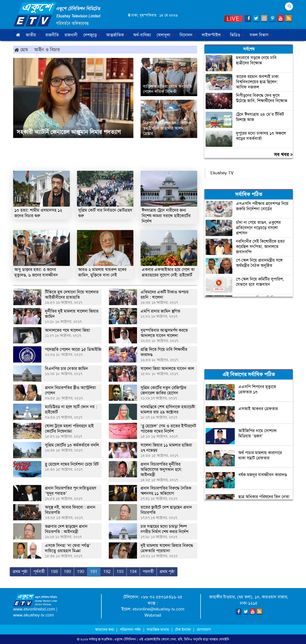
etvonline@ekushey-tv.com (158, 609)
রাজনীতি (52, 35)
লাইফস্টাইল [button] (213, 35)
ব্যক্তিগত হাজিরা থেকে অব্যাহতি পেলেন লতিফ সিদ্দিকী (167, 89)
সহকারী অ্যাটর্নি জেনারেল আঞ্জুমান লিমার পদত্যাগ (69, 132)
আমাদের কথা (105, 630)
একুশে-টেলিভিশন (125, 639)
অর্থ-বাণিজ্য (142, 35)
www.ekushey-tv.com (33, 615)
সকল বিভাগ (261, 35)
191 (94, 572)
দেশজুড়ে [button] (92, 35)
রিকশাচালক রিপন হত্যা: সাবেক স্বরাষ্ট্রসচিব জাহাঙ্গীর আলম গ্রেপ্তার (167, 128)
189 (67, 572)
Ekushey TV (222, 173)
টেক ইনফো (183, 630)
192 (107, 572)
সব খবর (283, 154)
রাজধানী (71, 35)
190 (81, 572)
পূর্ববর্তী (39, 572)
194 (133, 572)
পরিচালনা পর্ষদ (130, 630)
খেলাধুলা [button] (165, 35)
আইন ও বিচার (47, 50)
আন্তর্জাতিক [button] (117, 35)
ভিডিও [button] (237, 35)
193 (120, 572)
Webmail (153, 615)
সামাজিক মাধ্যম (158, 630)
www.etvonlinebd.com (34, 609)
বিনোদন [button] (188, 35)
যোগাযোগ (204, 630)
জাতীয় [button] (33, 35)
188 (54, 572)
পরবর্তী (148, 572)
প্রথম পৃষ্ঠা (20, 572)
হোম (21, 50)
